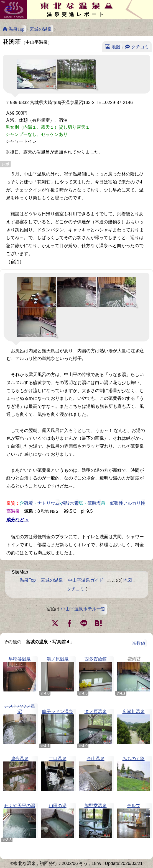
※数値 (139, 643)
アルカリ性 (134, 503)
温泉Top (16, 29)
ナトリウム (49, 503)
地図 (116, 46)
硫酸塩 (94, 503)
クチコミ (140, 46)
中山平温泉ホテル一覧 (83, 609)
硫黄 (29, 503)
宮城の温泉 (41, 29)
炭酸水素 (70, 503)
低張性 (116, 503)
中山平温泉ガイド (86, 580)
